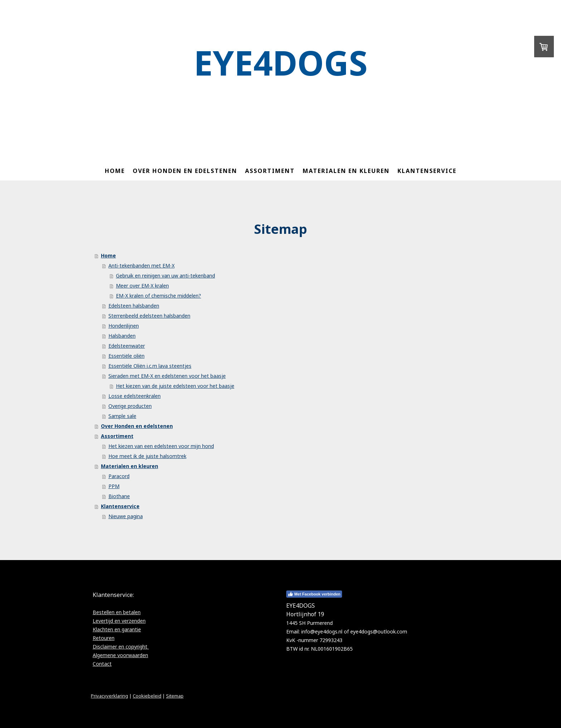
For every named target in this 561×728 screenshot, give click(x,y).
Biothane (119, 496)
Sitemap (175, 696)
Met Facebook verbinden (314, 594)
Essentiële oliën (126, 356)
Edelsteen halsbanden (134, 306)
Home (115, 171)
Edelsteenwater (127, 346)
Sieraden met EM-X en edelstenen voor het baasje (167, 376)
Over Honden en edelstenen (185, 171)
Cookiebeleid (147, 696)
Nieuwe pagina (126, 516)
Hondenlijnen (124, 326)
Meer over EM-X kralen (142, 286)
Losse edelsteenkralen (135, 396)
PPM (114, 486)
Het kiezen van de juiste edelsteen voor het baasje (175, 386)
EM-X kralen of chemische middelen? (158, 296)
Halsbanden (122, 336)
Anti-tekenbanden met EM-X (142, 266)
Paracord (119, 476)
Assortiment (270, 171)
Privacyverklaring (109, 696)
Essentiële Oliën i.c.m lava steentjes (150, 366)
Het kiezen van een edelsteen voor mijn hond (161, 446)
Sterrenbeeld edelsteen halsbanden (149, 316)
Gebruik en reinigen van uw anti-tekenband (165, 276)
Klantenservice (427, 171)
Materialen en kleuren (346, 171)
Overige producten (130, 406)
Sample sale (122, 416)
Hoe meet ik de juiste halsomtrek (147, 456)
